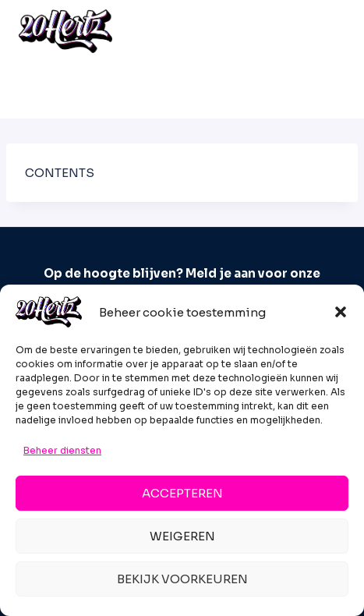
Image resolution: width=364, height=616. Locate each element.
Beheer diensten (62, 450)
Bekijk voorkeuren (182, 579)
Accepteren (182, 493)
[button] (341, 312)
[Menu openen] (329, 31)
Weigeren (182, 536)
